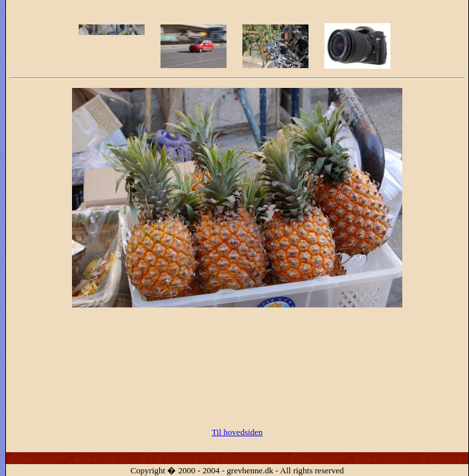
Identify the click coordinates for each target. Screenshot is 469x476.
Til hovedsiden (237, 432)
